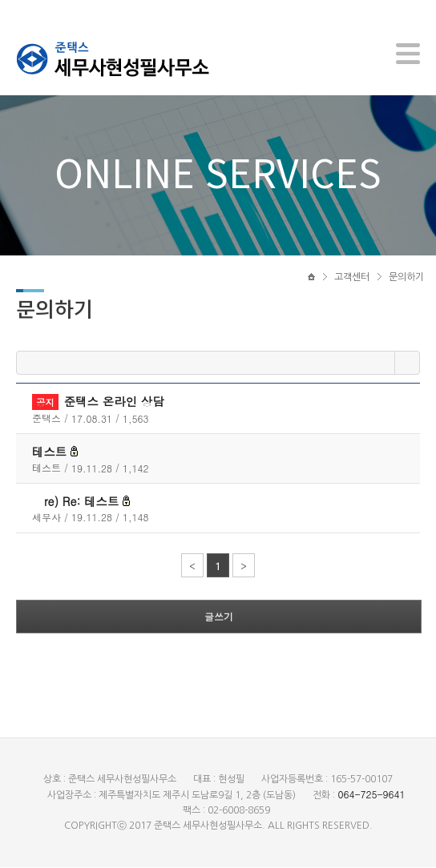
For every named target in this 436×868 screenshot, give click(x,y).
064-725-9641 (371, 795)
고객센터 (352, 278)
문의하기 (406, 278)
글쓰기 (219, 617)
